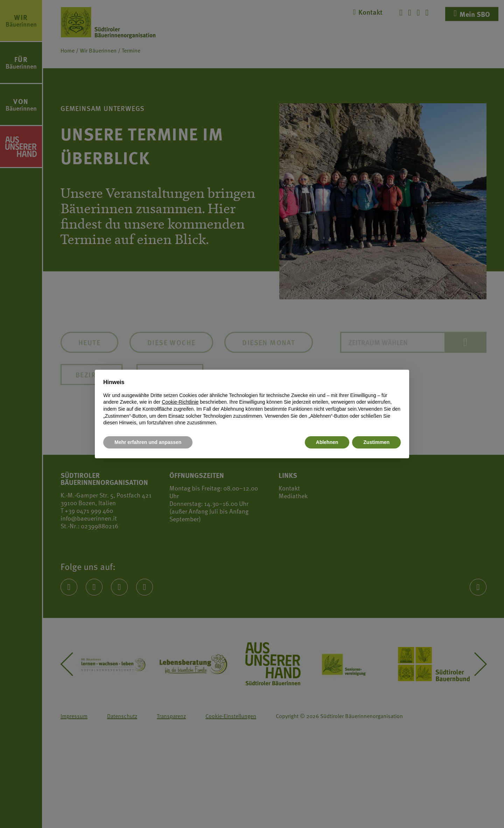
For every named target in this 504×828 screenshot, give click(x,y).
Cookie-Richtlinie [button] (180, 402)
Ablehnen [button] (327, 442)
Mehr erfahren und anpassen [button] (148, 442)
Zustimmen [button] (376, 442)
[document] (252, 402)
